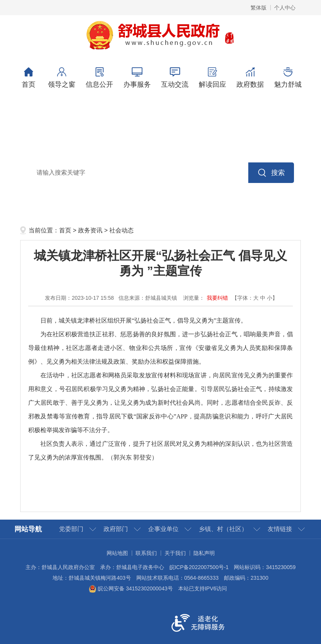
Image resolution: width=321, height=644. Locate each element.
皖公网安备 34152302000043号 (131, 588)
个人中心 (285, 8)
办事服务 (137, 78)
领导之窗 (62, 78)
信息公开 (100, 78)
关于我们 (175, 553)
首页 (29, 78)
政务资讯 (90, 230)
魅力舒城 (288, 78)
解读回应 (213, 78)
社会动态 (121, 230)
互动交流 (175, 78)
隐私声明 (204, 553)
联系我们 (146, 553)
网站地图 (117, 553)
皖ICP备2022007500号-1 (199, 567)
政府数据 (250, 78)
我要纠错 (217, 298)
